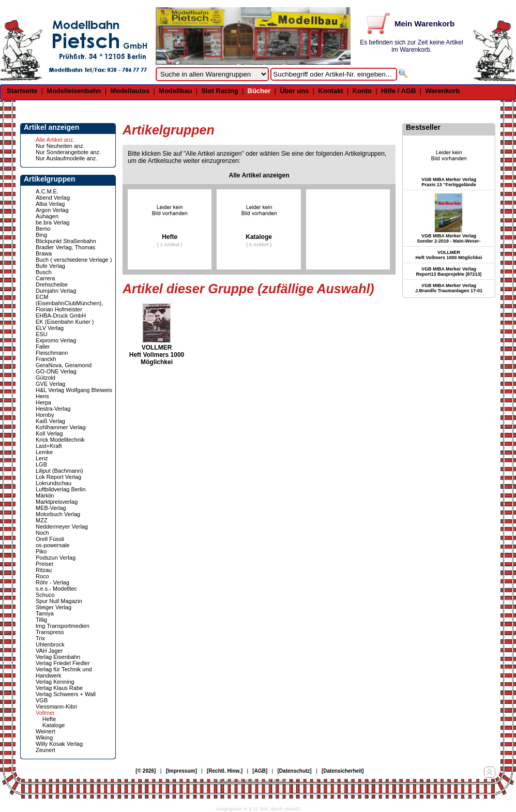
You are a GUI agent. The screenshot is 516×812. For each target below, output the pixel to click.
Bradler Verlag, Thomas (65, 247)
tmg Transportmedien (63, 626)
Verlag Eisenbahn (58, 657)
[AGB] (260, 771)
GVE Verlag (50, 384)
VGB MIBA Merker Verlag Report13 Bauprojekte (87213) (449, 272)
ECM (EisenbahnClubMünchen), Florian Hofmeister (69, 303)
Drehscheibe (52, 284)
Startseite (22, 91)
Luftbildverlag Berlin (61, 489)
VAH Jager (49, 651)
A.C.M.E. (47, 191)
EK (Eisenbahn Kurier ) (65, 322)
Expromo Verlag (56, 340)
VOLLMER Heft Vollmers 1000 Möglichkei (157, 355)
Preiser (45, 564)
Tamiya (45, 613)
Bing (41, 235)
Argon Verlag (52, 210)
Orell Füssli (50, 539)
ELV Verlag (50, 328)
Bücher (259, 91)
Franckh (46, 359)
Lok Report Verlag (58, 477)
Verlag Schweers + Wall (66, 694)
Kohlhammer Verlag (61, 427)
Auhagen (47, 216)
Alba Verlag (50, 204)
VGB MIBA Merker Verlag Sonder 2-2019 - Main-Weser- (449, 238)
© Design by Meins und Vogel (249, 782)
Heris (42, 396)
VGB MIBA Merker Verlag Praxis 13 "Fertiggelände (449, 182)
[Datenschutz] (295, 771)
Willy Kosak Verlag (59, 744)
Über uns (294, 91)
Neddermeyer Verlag (62, 527)
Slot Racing (220, 91)
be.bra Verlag (52, 222)
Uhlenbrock (50, 644)
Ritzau (44, 570)
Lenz (42, 458)
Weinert (45, 731)
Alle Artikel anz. (55, 140)
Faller (43, 347)
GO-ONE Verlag (56, 371)
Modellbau (175, 91)
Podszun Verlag (56, 558)
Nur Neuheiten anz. (60, 146)
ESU (42, 334)
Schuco (45, 595)
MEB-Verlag (51, 508)
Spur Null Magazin (59, 601)
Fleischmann (52, 353)
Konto (362, 91)
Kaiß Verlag (50, 421)
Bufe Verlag (50, 266)
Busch (44, 272)
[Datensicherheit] (343, 771)
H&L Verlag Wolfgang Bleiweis (74, 390)
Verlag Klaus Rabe (59, 688)
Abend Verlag (53, 198)
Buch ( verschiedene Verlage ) (74, 260)
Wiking (44, 738)
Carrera (45, 278)
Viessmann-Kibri (56, 706)
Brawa (44, 253)
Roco (42, 576)
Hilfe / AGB (398, 91)
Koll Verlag (49, 433)
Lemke (44, 452)
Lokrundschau (54, 483)
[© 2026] (146, 771)
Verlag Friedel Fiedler (63, 663)
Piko (41, 551)
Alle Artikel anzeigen (259, 175)
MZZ (42, 520)
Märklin (45, 495)
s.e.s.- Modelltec (56, 589)
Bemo (43, 229)
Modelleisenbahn (74, 91)
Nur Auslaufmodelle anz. (66, 158)
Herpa (43, 402)
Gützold (45, 378)
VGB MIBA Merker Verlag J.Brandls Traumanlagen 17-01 (449, 288)
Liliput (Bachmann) (59, 471)
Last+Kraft (49, 446)
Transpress (50, 632)
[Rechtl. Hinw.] (225, 771)
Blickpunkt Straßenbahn (66, 241)
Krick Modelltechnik (60, 440)
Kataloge (54, 725)
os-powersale (52, 545)
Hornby (45, 415)
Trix (40, 638)
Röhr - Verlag (52, 582)
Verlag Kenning (55, 682)
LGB (41, 464)
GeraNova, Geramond (64, 365)
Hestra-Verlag (53, 409)
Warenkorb (442, 91)
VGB (42, 700)
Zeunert (45, 750)
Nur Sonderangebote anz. (68, 152)
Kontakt (330, 91)
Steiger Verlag (54, 607)
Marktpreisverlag (57, 502)
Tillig (41, 620)
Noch (42, 533)
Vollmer (45, 713)
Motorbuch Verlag (58, 514)
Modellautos (130, 91)
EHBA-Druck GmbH (61, 315)
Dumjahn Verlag (56, 291)
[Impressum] (181, 771)
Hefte (49, 719)
